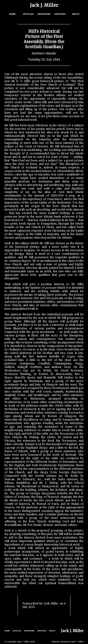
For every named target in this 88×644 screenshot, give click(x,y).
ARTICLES (28, 14)
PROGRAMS (44, 14)
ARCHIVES (60, 14)
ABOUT (76, 14)
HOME (12, 14)
